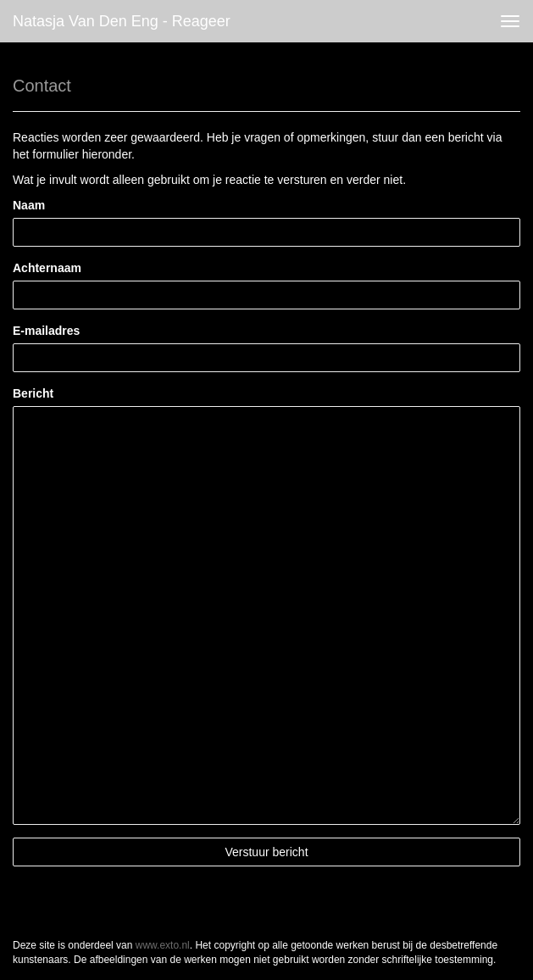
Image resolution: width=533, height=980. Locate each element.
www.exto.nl (163, 945)
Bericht (33, 393)
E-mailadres (46, 331)
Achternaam (47, 268)
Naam (29, 205)
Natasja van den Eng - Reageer (122, 21)
